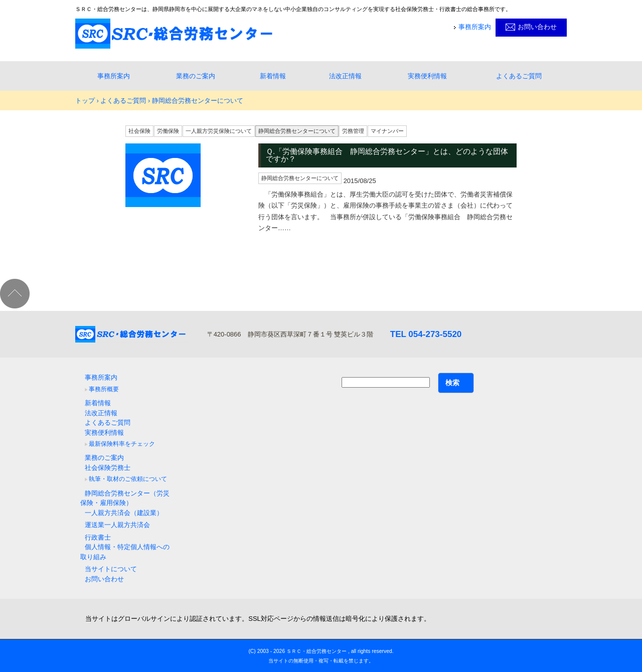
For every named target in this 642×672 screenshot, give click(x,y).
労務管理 (353, 131)
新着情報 (273, 76)
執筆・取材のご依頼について (128, 479)
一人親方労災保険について (219, 131)
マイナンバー (387, 131)
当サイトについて (111, 569)
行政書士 (98, 537)
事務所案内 (475, 27)
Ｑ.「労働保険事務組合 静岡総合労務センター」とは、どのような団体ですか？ (387, 155)
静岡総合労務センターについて (297, 131)
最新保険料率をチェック (122, 444)
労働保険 (168, 131)
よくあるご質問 (519, 76)
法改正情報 (345, 76)
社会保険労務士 (108, 468)
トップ (85, 101)
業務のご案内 (196, 76)
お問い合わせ (537, 27)
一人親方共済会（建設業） (124, 513)
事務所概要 (104, 389)
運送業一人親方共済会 (117, 525)
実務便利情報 (427, 76)
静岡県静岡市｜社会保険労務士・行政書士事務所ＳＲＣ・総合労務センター (174, 34)
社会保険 (139, 131)
